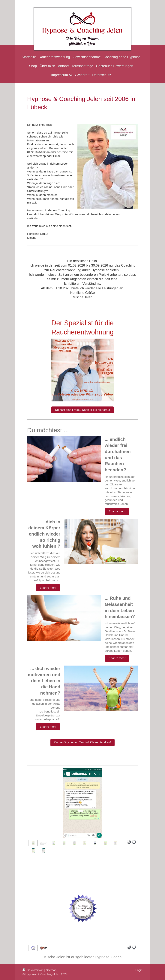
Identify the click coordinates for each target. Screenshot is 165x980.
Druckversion (33, 970)
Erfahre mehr (117, 511)
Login (139, 970)
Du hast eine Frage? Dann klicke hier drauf (83, 410)
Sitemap (51, 970)
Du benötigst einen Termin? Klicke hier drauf (82, 742)
